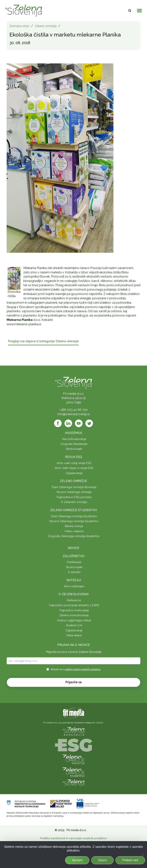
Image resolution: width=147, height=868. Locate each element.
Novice (74, 548)
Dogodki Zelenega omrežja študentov (74, 536)
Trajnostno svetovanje (74, 610)
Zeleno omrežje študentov (74, 510)
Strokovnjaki (74, 449)
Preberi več (130, 860)
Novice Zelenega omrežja (74, 492)
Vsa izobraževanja (74, 439)
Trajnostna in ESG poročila (74, 497)
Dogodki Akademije (74, 444)
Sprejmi (77, 860)
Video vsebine (74, 531)
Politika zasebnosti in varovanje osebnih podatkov (73, 838)
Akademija (73, 433)
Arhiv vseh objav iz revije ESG (74, 468)
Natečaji (74, 580)
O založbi (74, 572)
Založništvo (74, 556)
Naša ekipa (74, 635)
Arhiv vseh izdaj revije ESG (74, 463)
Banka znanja (74, 526)
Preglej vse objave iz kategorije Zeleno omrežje (43, 341)
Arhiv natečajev (74, 586)
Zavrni (102, 860)
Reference (74, 600)
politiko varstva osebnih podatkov (83, 669)
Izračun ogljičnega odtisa (74, 620)
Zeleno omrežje (46, 26)
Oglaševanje (74, 473)
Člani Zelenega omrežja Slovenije (74, 487)
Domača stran (19, 26)
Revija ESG (74, 457)
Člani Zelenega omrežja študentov (74, 516)
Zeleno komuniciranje (74, 615)
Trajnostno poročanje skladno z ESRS (74, 605)
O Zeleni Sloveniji (73, 594)
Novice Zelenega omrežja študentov (74, 521)
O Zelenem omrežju (74, 502)
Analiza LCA (74, 625)
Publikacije (74, 562)
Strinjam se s (76, 669)
